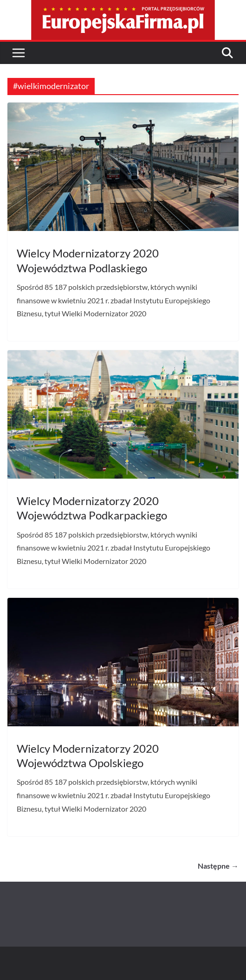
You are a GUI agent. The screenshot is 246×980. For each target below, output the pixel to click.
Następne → (218, 866)
